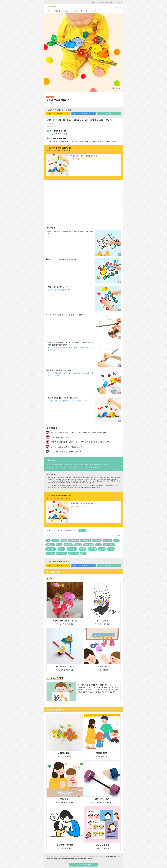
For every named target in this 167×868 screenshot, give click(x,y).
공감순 (114, 536)
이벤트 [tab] (75, 11)
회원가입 (100, 2)
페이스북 (80, 114)
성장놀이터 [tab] (58, 11)
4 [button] (88, 93)
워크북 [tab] (67, 11)
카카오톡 (55, 114)
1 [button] (79, 93)
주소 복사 (109, 114)
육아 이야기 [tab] (84, 11)
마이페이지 (118, 2)
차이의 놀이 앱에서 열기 (83, 865)
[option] (83, 52)
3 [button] (85, 93)
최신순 (119, 536)
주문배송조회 (109, 2)
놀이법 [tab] (94, 11)
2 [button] (82, 93)
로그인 (94, 2)
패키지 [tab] (48, 11)
